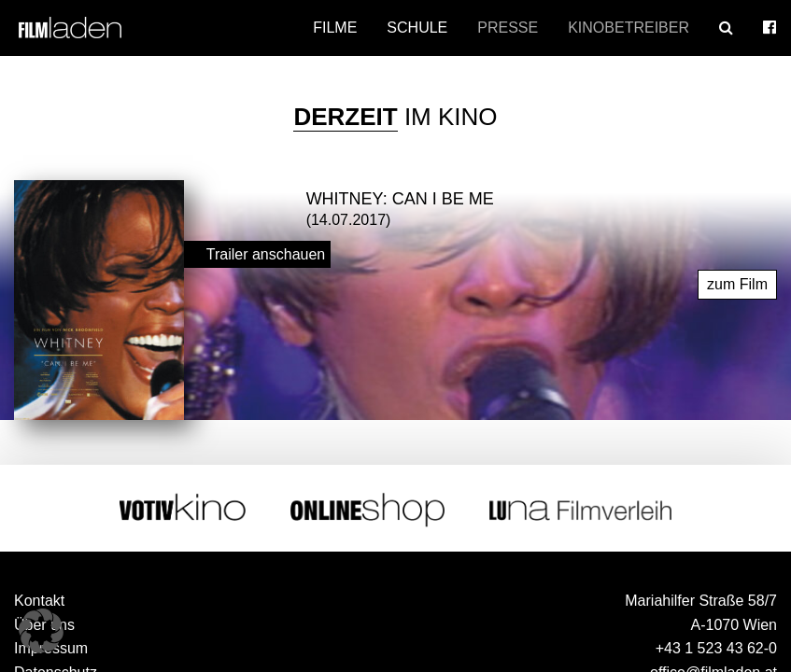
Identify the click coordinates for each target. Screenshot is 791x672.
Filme (335, 28)
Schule (417, 28)
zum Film (737, 280)
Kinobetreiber (629, 28)
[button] (41, 631)
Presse (508, 28)
